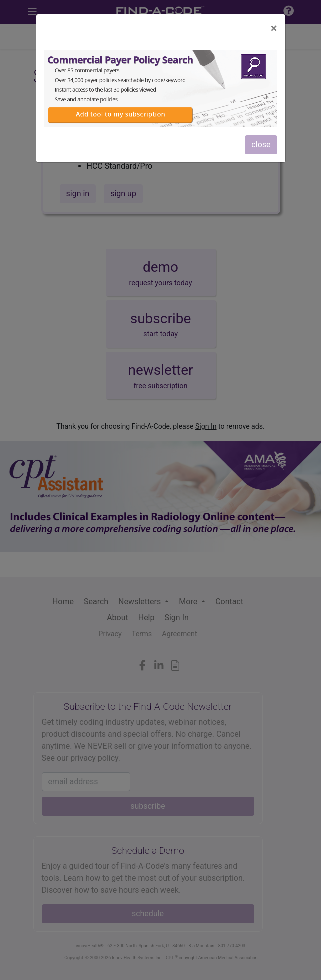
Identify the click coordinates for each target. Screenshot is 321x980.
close (261, 145)
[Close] (274, 28)
